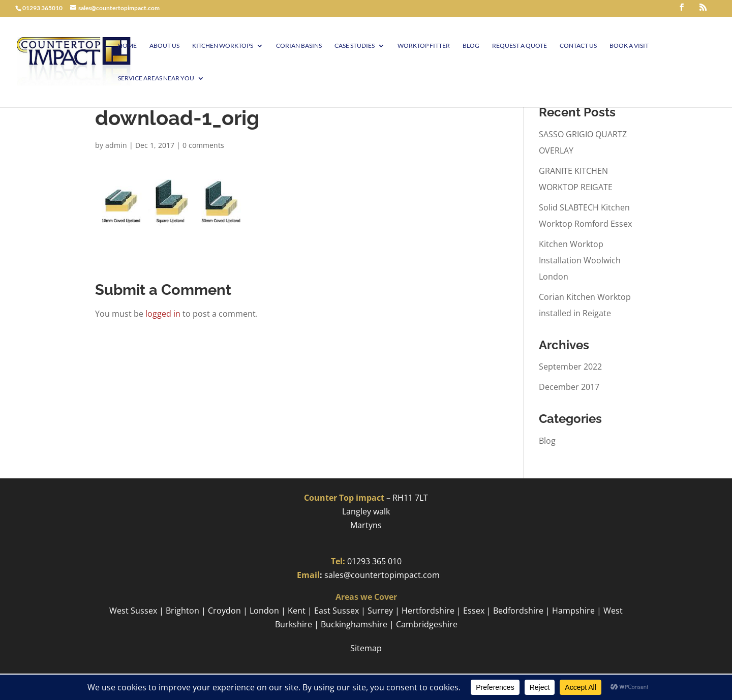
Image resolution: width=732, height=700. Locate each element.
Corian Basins (299, 46)
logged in (163, 314)
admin (116, 145)
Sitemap (366, 648)
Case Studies (355, 46)
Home (127, 46)
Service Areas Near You (156, 78)
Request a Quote (520, 46)
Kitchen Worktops (223, 46)
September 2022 (570, 367)
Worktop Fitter (424, 46)
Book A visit (629, 46)
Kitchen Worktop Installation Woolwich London (580, 260)
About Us (164, 46)
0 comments (203, 145)
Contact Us (578, 46)
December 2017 (569, 387)
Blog (471, 46)
